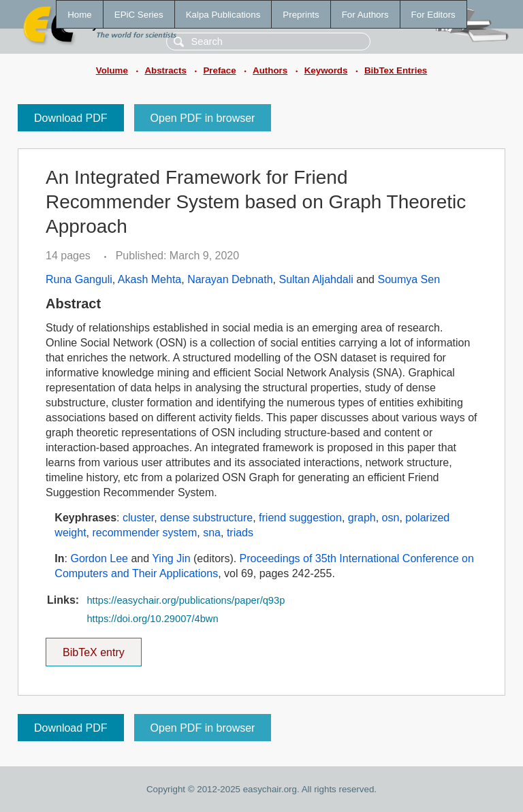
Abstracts (165, 70)
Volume (112, 70)
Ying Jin (171, 558)
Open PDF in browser (203, 118)
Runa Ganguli (79, 279)
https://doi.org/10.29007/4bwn (152, 619)
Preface (219, 70)
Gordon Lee (99, 558)
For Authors (365, 15)
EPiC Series (139, 15)
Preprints (301, 15)
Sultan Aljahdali (316, 279)
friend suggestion (300, 518)
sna (212, 533)
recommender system (144, 533)
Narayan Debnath (230, 279)
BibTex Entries (396, 70)
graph (362, 518)
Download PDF (71, 118)
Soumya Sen (409, 279)
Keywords (326, 70)
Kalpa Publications (223, 15)
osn (391, 518)
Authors (270, 70)
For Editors (433, 15)
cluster (138, 518)
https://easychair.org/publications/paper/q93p (186, 600)
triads (240, 533)
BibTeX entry (93, 648)
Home (80, 15)
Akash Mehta (149, 279)
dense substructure (206, 518)
